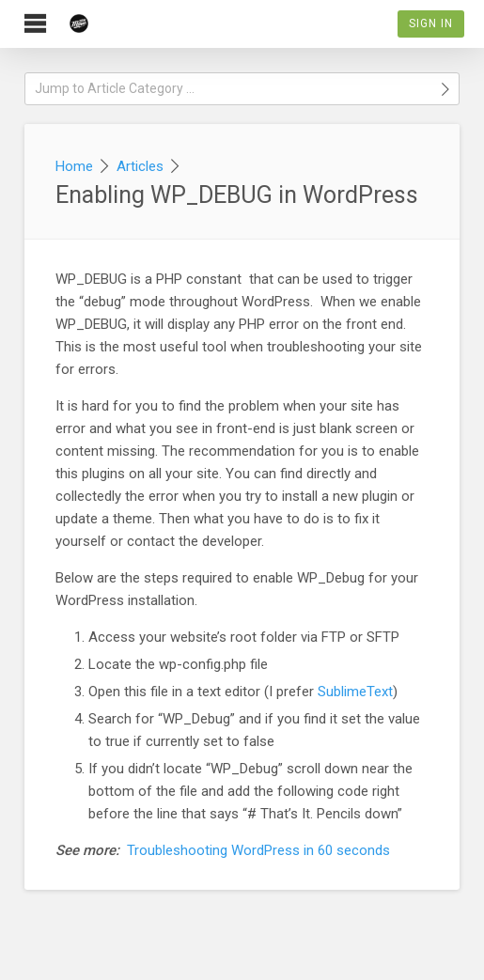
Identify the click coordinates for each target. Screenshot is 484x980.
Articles (140, 166)
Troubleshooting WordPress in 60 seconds (258, 850)
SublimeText (355, 692)
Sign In (431, 23)
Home (74, 166)
